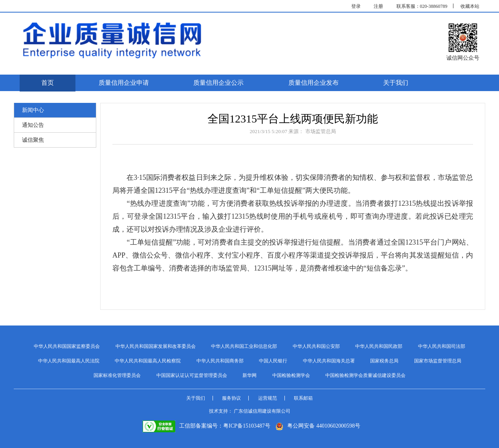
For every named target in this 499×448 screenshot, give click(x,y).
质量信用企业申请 (124, 83)
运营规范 (268, 398)
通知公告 (33, 125)
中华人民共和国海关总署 (329, 361)
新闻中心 (33, 110)
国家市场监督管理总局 (438, 361)
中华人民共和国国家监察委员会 (67, 346)
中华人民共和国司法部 (442, 346)
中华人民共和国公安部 (316, 346)
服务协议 (231, 398)
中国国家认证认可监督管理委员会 (192, 375)
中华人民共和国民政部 (379, 346)
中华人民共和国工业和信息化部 (244, 346)
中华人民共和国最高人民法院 (69, 361)
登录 (356, 6)
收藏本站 (470, 6)
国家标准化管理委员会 (117, 375)
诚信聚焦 (33, 140)
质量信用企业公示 (218, 83)
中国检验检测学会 (291, 375)
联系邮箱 (303, 398)
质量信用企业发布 (314, 83)
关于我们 (396, 83)
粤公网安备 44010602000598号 (318, 426)
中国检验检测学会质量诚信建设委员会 (365, 375)
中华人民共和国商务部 (220, 361)
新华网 (249, 375)
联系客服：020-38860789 (422, 6)
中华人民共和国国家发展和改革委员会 (156, 346)
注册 (378, 6)
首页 (48, 83)
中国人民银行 (273, 361)
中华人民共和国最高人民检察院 (148, 361)
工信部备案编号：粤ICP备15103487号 (206, 426)
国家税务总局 (384, 361)
